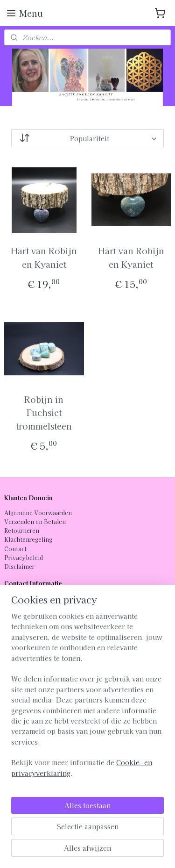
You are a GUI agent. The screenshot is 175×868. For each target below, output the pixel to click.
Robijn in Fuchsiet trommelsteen (44, 412)
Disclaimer (19, 566)
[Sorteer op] (88, 138)
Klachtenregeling (28, 539)
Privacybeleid (24, 557)
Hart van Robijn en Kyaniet (44, 257)
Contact (15, 549)
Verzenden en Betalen (35, 521)
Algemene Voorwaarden (38, 513)
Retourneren (22, 530)
